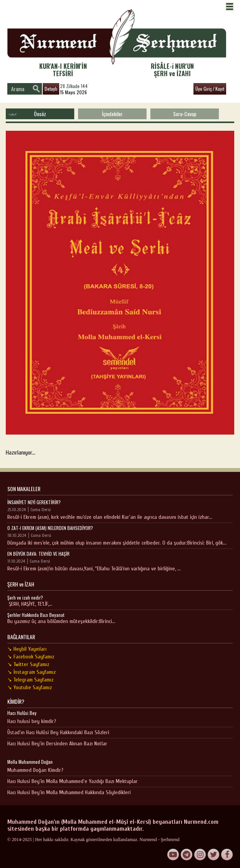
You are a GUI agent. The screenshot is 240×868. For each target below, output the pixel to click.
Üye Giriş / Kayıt (210, 89)
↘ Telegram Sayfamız (30, 680)
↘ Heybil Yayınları (27, 649)
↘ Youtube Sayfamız (30, 687)
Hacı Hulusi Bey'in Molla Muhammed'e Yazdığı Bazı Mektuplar (72, 781)
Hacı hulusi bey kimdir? (32, 721)
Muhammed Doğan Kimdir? (35, 770)
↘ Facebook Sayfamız (31, 657)
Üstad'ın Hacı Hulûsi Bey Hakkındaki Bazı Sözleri (58, 732)
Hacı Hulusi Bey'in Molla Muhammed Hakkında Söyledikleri (69, 792)
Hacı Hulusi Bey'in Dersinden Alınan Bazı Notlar (57, 744)
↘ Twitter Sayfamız (28, 664)
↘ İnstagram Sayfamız (32, 672)
